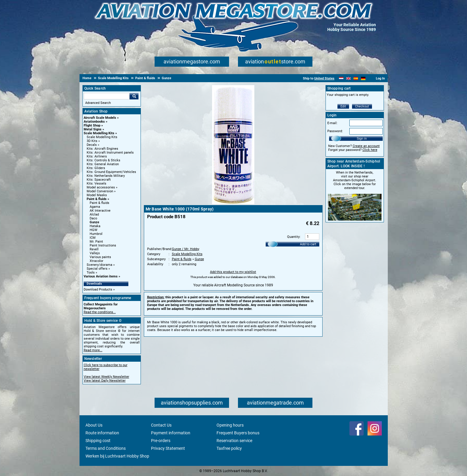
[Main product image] (233, 203)
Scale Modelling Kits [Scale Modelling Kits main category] (102, 137)
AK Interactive (100, 211)
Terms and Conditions (106, 448)
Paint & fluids (97, 199)
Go (134, 96)
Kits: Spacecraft (99, 180)
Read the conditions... (100, 312)
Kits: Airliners (97, 156)
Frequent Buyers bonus (238, 433)
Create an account (366, 146)
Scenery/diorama (99, 265)
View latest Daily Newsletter (105, 381)
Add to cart (308, 244)
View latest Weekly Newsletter (106, 377)
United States (324, 78)
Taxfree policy (229, 448)
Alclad (94, 214)
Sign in (362, 138)
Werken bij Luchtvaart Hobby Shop (117, 456)
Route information (102, 433)
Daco (93, 218)
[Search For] (107, 96)
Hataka (95, 226)
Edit (343, 106)
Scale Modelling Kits (99, 133)
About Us (94, 425)
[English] (349, 78)
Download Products (98, 289)
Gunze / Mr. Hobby (186, 249)
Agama (95, 207)
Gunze (94, 222)
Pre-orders (161, 441)
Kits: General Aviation (103, 164)
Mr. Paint (96, 242)
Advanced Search (98, 103)
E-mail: (332, 123)
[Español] (356, 78)
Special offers (97, 269)
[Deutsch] (363, 78)
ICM (93, 238)
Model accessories (101, 187)
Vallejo (95, 253)
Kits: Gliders (96, 168)
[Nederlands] (341, 78)
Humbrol (96, 234)
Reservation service (234, 441)
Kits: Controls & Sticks (103, 160)
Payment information (171, 433)
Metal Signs (93, 129)
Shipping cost (98, 441)
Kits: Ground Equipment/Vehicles (111, 172)
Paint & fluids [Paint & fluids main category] (99, 203)
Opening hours (230, 425)
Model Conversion (100, 191)
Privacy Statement (168, 448)
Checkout (362, 106)
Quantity (293, 237)
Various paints (100, 257)
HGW (94, 230)
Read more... (93, 350)
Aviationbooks (94, 122)
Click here (370, 150)
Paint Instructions (103, 245)
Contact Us (161, 425)
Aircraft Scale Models (100, 118)
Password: (335, 131)
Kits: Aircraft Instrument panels (110, 153)
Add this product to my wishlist (233, 272)
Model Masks (97, 195)
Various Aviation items (101, 276)
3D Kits (92, 141)
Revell (94, 249)
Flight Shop (92, 125)
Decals (92, 145)
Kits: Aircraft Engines (102, 149)
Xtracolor (96, 261)
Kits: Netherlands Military (106, 176)
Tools (91, 273)
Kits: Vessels (96, 184)
